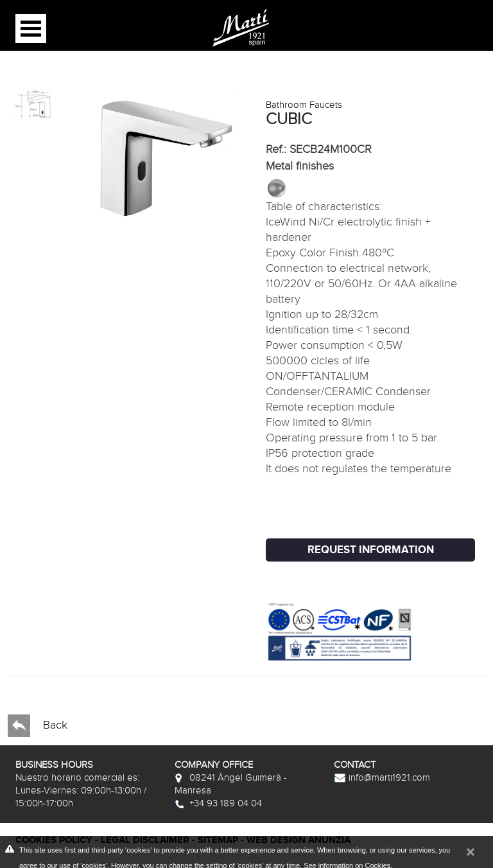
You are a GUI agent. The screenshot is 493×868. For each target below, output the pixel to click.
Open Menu (31, 29)
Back (38, 726)
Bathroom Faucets (304, 105)
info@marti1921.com (382, 777)
